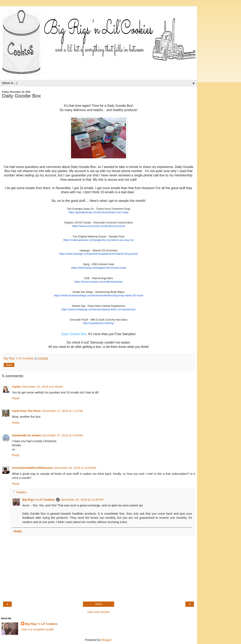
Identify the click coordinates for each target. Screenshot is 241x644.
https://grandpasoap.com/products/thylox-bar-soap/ (98, 212)
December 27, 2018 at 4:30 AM (63, 435)
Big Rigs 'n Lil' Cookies (38, 500)
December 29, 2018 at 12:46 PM (82, 500)
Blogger (106, 640)
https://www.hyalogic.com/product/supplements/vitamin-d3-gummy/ (99, 254)
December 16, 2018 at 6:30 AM (42, 387)
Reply (16, 398)
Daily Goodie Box (74, 334)
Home (99, 604)
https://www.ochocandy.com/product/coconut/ (99, 226)
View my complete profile (37, 629)
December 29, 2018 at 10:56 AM (75, 468)
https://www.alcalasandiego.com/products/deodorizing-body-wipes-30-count (99, 295)
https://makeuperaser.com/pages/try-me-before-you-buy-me (98, 240)
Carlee (16, 387)
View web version (99, 612)
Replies (21, 492)
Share (9, 365)
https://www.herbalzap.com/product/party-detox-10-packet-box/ (98, 309)
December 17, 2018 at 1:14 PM (63, 411)
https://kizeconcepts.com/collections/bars (99, 282)
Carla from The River (26, 411)
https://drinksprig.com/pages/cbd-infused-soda (99, 268)
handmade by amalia (26, 435)
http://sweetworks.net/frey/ (98, 323)
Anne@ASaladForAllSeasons (32, 468)
